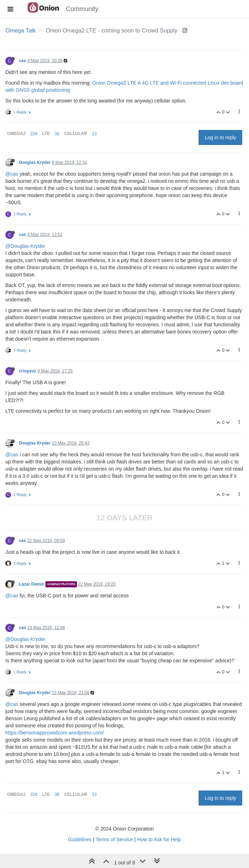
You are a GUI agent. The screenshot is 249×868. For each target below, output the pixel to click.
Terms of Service (114, 839)
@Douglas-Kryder (25, 246)
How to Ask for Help (159, 839)
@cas (12, 174)
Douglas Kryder (35, 162)
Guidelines (80, 839)
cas (23, 61)
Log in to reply (220, 137)
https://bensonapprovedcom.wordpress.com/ (55, 733)
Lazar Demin (32, 584)
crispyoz (28, 371)
